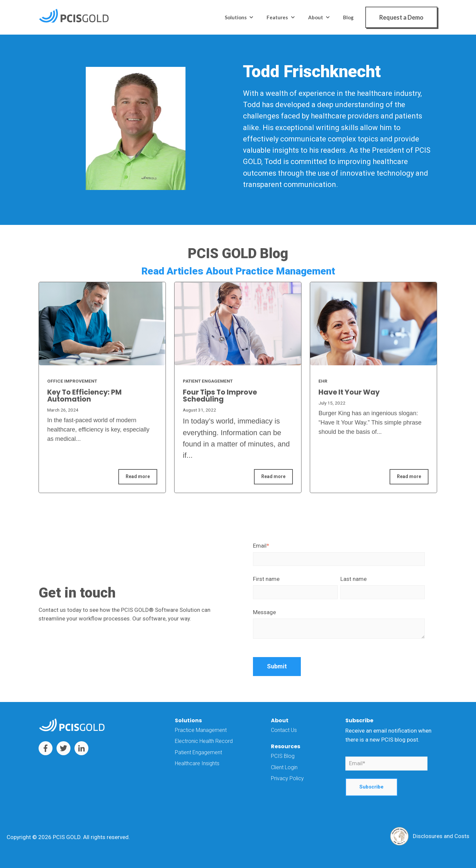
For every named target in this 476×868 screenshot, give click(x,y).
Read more (138, 476)
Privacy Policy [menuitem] (287, 778)
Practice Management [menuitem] (201, 730)
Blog (348, 17)
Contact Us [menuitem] (284, 730)
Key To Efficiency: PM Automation (84, 396)
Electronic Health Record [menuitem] (204, 741)
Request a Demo (401, 17)
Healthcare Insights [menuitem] (197, 763)
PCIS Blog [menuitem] (283, 756)
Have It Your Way (349, 392)
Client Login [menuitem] (284, 767)
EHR (323, 381)
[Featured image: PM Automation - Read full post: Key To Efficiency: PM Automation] (102, 324)
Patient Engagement (208, 381)
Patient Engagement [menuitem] (198, 752)
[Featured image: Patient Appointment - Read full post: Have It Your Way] (373, 324)
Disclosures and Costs (441, 836)
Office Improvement (72, 381)
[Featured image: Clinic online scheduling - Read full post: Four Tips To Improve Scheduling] (238, 324)
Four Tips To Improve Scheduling (220, 396)
